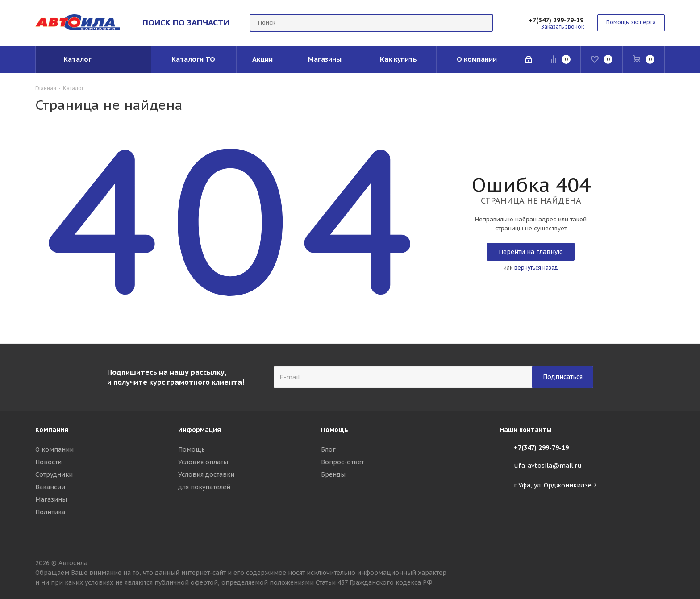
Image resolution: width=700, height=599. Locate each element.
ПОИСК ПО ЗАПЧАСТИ (186, 22)
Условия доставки (206, 474)
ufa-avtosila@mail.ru (548, 466)
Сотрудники (54, 474)
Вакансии (50, 487)
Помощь (192, 449)
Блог (328, 449)
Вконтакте (658, 564)
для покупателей (204, 487)
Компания (52, 430)
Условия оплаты (203, 462)
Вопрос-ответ (342, 462)
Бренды (333, 474)
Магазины (51, 499)
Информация (200, 430)
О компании (54, 449)
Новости (48, 462)
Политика (50, 512)
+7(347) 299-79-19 (556, 20)
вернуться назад (536, 268)
